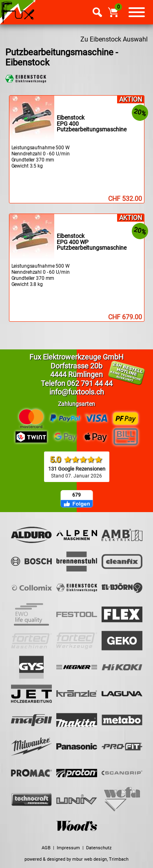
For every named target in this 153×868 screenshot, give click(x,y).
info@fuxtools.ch (77, 392)
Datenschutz (99, 848)
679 (76, 495)
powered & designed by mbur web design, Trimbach (76, 859)
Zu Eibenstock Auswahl (114, 39)
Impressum (68, 848)
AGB (46, 848)
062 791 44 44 (90, 383)
